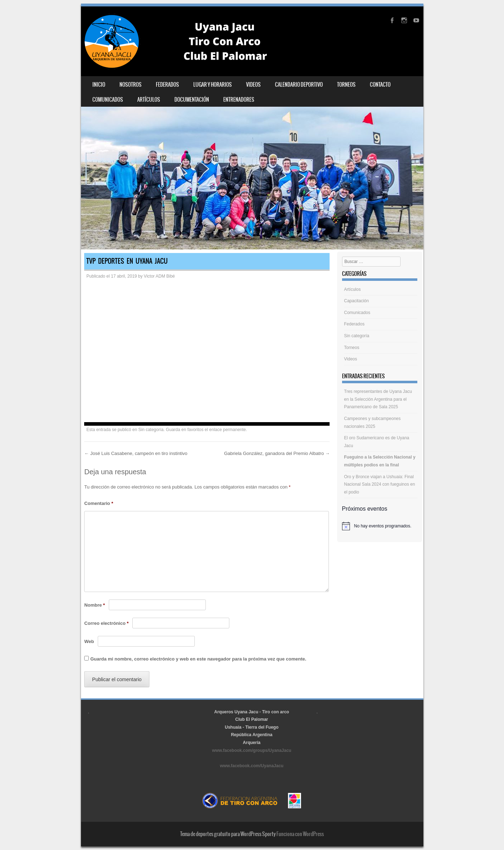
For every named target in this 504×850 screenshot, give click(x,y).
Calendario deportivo (299, 85)
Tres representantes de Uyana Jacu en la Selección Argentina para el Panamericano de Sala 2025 (378, 399)
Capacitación (357, 301)
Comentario (99, 503)
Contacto (380, 85)
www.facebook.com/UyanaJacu (251, 766)
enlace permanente (228, 430)
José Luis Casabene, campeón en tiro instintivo (136, 453)
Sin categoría (151, 430)
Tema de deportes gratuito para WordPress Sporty (228, 834)
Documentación (192, 100)
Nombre (95, 605)
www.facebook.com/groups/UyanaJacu (251, 750)
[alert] (380, 526)
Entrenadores (239, 100)
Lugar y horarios (213, 85)
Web (89, 641)
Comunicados (108, 100)
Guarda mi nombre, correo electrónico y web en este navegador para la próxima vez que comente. (198, 659)
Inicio (99, 85)
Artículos (149, 100)
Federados (167, 85)
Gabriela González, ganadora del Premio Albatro (277, 453)
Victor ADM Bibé (159, 276)
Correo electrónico (106, 623)
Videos (253, 85)
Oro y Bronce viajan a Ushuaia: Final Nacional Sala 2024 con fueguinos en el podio (380, 484)
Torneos (346, 85)
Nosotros (131, 85)
